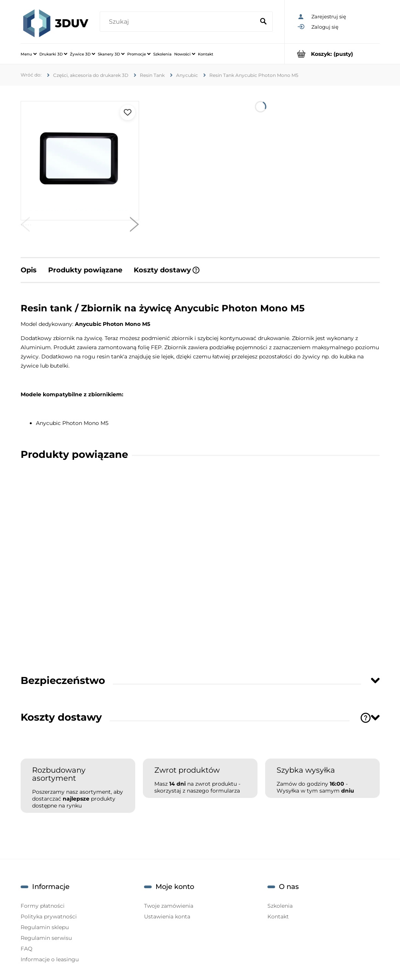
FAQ (27, 949)
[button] (25, 226)
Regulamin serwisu (46, 938)
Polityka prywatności (49, 917)
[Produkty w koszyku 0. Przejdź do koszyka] (332, 54)
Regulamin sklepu (45, 927)
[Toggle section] (375, 680)
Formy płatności (43, 906)
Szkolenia (280, 906)
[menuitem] (29, 54)
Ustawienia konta (167, 917)
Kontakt (278, 917)
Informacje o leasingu (50, 959)
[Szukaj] (264, 22)
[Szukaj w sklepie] (179, 22)
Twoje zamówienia (169, 906)
